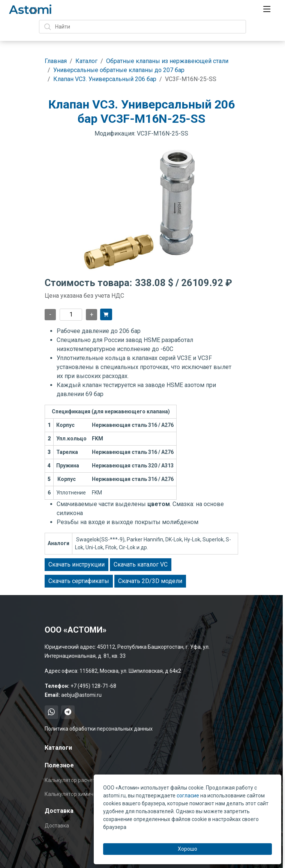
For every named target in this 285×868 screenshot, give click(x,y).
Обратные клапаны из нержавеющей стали (167, 61)
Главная (56, 61)
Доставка (57, 826)
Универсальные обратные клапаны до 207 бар (119, 70)
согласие (188, 796)
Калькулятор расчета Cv (75, 780)
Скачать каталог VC (141, 564)
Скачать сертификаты (79, 581)
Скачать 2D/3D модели (150, 581)
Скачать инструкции (76, 564)
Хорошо (187, 849)
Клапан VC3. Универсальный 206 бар (105, 79)
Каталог (86, 61)
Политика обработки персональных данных (99, 729)
